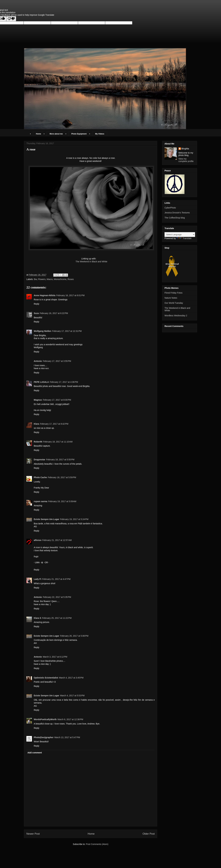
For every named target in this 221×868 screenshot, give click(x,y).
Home (38, 134)
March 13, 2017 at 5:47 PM (67, 737)
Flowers (42, 279)
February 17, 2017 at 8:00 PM (57, 400)
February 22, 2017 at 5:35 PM (57, 597)
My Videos (100, 134)
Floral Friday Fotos (174, 293)
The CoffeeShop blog (175, 218)
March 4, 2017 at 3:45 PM (71, 678)
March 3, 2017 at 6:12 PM (55, 657)
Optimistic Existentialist (46, 678)
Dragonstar (40, 460)
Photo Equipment (79, 134)
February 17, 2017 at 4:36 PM (64, 382)
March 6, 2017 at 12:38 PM (70, 719)
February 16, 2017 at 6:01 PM (70, 295)
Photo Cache (40, 477)
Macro (50, 279)
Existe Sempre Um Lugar (47, 519)
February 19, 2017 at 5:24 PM (74, 519)
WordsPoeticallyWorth (45, 719)
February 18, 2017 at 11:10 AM (58, 442)
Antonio (38, 361)
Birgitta (185, 149)
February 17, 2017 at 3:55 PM (57, 361)
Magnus (38, 400)
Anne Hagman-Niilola (45, 295)
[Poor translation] (11, 19)
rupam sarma (41, 501)
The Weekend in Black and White (91, 262)
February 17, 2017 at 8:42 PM (54, 424)
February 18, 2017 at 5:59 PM (62, 477)
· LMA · (38, 562)
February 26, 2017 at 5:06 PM (74, 636)
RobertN (38, 442)
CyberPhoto (170, 208)
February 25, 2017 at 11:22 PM (57, 618)
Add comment (35, 753)
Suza (36, 313)
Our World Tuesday (174, 303)
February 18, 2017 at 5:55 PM (60, 460)
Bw (35, 279)
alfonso (38, 540)
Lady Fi (38, 579)
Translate (184, 238)
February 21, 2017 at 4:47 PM (56, 579)
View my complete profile (186, 160)
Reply (37, 304)
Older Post (149, 834)
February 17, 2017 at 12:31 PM (67, 331)
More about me (56, 134)
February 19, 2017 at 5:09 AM (62, 501)
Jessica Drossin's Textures (177, 213)
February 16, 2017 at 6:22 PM (54, 313)
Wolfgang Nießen (43, 331)
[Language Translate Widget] (180, 235)
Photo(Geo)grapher (44, 737)
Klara (36, 424)
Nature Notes (171, 298)
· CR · (46, 562)
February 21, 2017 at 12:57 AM (57, 540)
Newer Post (33, 834)
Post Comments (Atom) (97, 844)
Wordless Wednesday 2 (176, 316)
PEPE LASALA (41, 382)
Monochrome (60, 279)
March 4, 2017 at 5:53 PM (72, 696)
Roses (71, 279)
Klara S (37, 618)
